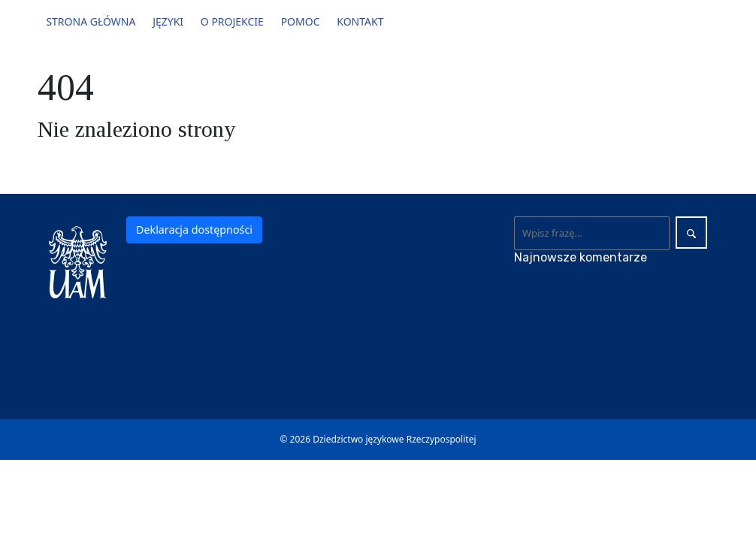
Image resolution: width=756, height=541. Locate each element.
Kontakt (360, 21)
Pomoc (301, 21)
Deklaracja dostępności (194, 230)
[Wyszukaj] (592, 233)
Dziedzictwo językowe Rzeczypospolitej (394, 439)
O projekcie (232, 21)
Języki (168, 21)
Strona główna (91, 21)
